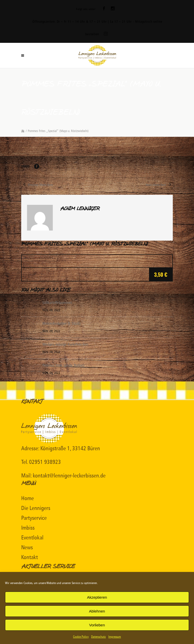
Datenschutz (99, 637)
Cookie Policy (81, 637)
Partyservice (34, 518)
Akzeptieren (97, 597)
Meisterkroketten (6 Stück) (61, 324)
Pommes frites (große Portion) (63, 365)
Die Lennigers (36, 508)
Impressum (115, 637)
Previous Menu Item (37, 185)
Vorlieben (97, 625)
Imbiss (28, 528)
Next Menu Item (159, 185)
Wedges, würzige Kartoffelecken (65, 344)
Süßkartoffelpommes (57, 303)
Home (28, 498)
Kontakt (30, 557)
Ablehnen (97, 611)
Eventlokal (32, 538)
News (27, 548)
